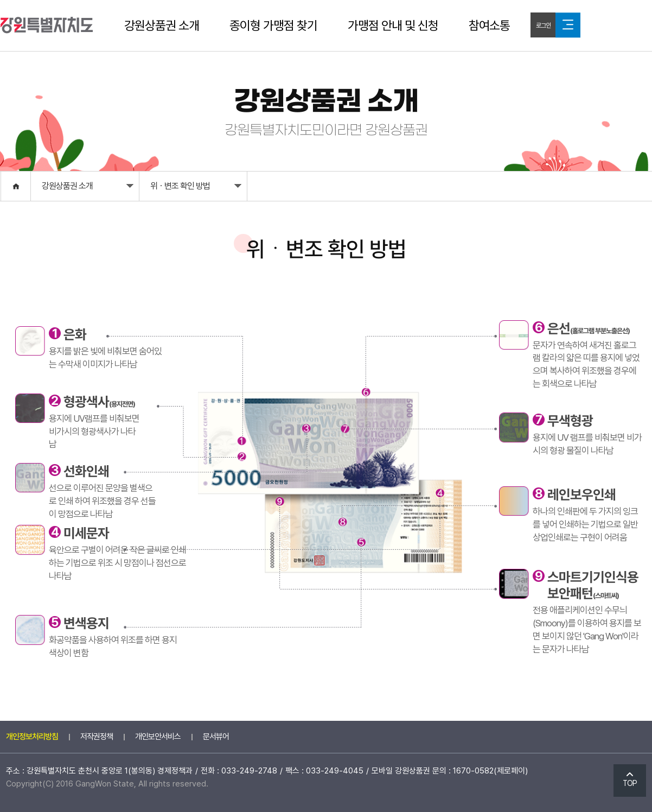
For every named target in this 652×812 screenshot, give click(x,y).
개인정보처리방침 (32, 737)
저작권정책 (97, 737)
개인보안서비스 (158, 737)
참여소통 (489, 26)
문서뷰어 (216, 737)
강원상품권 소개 (162, 26)
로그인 (543, 26)
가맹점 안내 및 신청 (393, 26)
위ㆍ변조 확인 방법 (196, 189)
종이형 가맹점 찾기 (273, 26)
